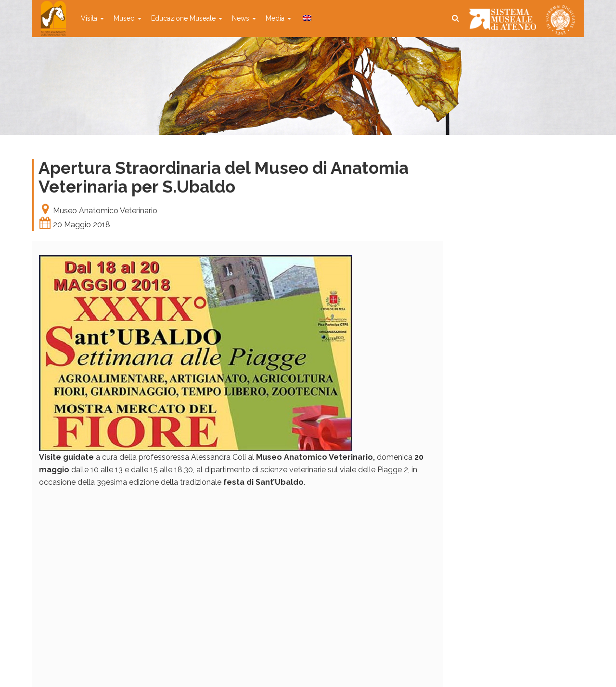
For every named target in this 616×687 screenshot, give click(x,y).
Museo (128, 18)
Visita (92, 18)
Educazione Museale (187, 18)
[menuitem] (306, 18)
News (244, 18)
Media (278, 18)
